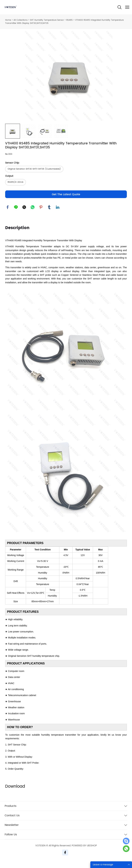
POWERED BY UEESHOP (84, 853)
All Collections (20, 20)
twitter (24, 214)
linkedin (58, 214)
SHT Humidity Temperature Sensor (47, 20)
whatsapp (33, 214)
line (16, 214)
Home (8, 20)
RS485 (69, 20)
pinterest (41, 214)
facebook (8, 214)
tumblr (49, 214)
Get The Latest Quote (66, 201)
